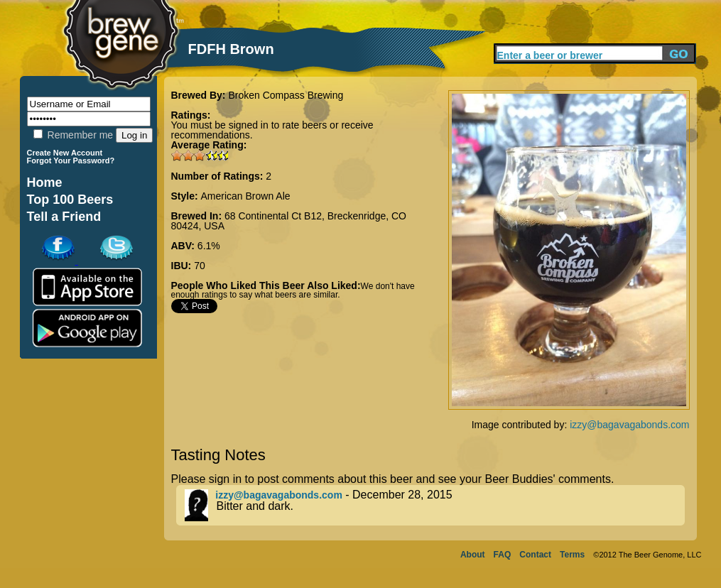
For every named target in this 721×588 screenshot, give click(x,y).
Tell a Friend (64, 217)
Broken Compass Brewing (286, 95)
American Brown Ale (246, 196)
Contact (535, 555)
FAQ (503, 555)
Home (45, 183)
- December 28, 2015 (435, 505)
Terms (572, 555)
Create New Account (65, 153)
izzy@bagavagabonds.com (629, 425)
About (473, 555)
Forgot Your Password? (71, 160)
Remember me (73, 135)
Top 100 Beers (70, 200)
